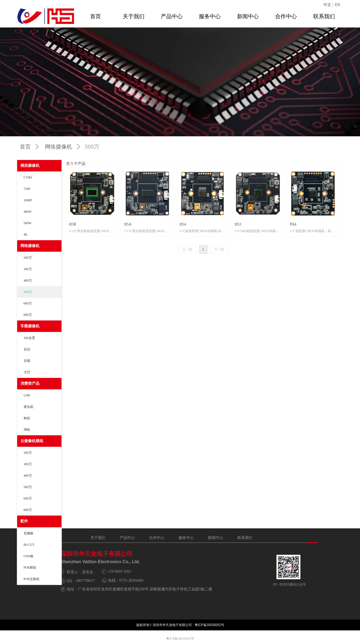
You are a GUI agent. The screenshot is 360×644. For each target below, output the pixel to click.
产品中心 (172, 16)
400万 (28, 281)
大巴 (27, 372)
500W (28, 223)
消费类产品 (30, 383)
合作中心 (286, 16)
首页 (96, 16)
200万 (28, 258)
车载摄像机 (30, 326)
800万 (28, 315)
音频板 (29, 533)
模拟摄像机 (30, 166)
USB (27, 395)
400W (28, 212)
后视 (27, 361)
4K (26, 235)
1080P (28, 200)
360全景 (29, 338)
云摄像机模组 (32, 441)
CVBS (28, 177)
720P (27, 189)
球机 (27, 430)
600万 (28, 303)
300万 (28, 269)
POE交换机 (32, 579)
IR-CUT (29, 545)
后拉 (27, 349)
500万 (28, 292)
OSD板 (29, 556)
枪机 (27, 418)
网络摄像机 (30, 246)
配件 (24, 521)
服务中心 (210, 16)
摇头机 (29, 407)
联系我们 (324, 16)
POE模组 (30, 568)
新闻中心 (248, 16)
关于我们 (134, 16)
